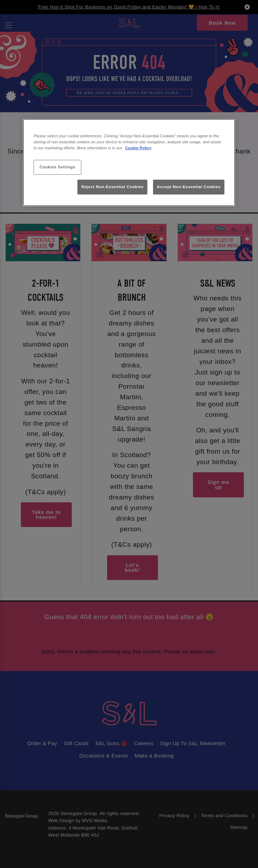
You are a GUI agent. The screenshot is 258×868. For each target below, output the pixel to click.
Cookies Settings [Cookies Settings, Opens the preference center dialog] (57, 167)
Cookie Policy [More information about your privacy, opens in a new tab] (138, 148)
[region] (129, 163)
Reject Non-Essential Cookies (113, 187)
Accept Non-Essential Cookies (189, 187)
